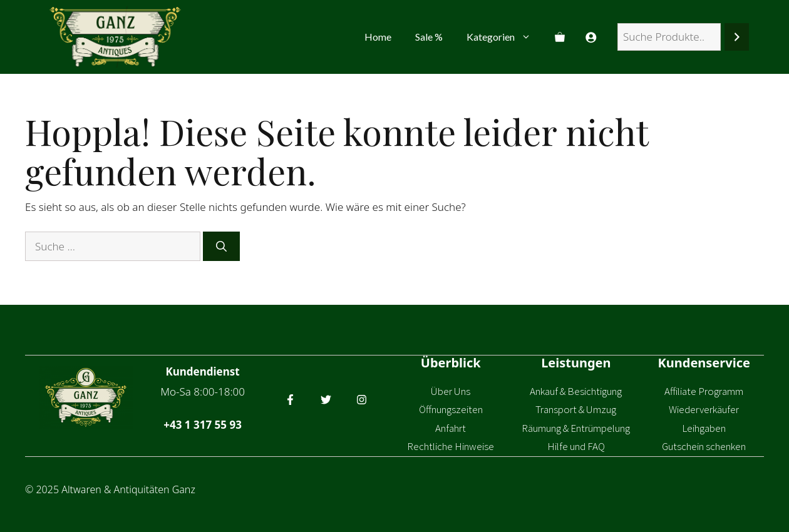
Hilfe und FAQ (576, 446)
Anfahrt (451, 428)
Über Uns (451, 391)
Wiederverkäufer (704, 409)
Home (378, 37)
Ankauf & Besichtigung (576, 391)
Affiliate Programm (704, 391)
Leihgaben (704, 428)
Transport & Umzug (576, 409)
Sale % (429, 37)
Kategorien (505, 37)
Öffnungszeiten (451, 409)
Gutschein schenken (704, 446)
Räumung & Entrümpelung (576, 428)
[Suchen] (737, 37)
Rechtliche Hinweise (451, 446)
